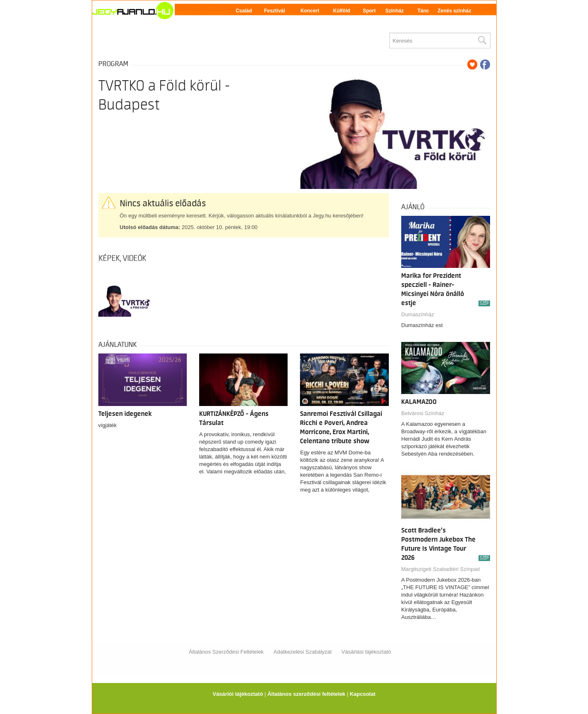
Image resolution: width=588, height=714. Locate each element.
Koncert (310, 11)
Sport (369, 11)
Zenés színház (454, 11)
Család (244, 11)
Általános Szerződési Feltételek (226, 652)
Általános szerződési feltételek (306, 694)
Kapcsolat (362, 694)
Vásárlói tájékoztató (238, 694)
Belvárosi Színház (423, 413)
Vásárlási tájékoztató (366, 652)
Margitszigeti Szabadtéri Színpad (440, 569)
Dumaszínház (418, 314)
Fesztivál (275, 11)
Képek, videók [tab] (123, 258)
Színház (394, 11)
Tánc (423, 11)
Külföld (342, 11)
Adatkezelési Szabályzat (303, 652)
